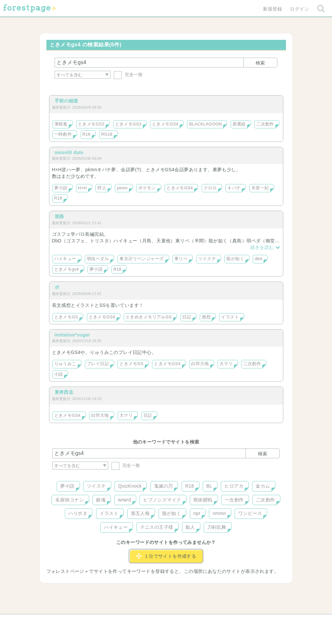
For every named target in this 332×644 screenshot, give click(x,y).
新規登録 (272, 9)
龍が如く (235, 259)
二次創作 (265, 124)
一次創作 (234, 500)
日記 (187, 317)
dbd (258, 259)
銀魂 (101, 500)
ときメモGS (66, 317)
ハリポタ (78, 513)
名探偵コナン (70, 500)
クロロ (210, 188)
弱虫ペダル (98, 259)
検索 (260, 63)
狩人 (102, 188)
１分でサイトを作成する (166, 556)
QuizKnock (130, 486)
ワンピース (250, 513)
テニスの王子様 (157, 527)
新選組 (239, 124)
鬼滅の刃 (164, 486)
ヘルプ (82, 622)
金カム (263, 486)
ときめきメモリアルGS (149, 317)
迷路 (59, 216)
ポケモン (147, 188)
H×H (82, 188)
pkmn (122, 188)
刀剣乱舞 (217, 527)
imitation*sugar (72, 335)
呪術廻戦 (203, 500)
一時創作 (63, 134)
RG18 (107, 134)
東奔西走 (64, 392)
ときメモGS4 (165, 124)
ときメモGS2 (91, 124)
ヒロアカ (234, 486)
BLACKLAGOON (205, 124)
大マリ (226, 364)
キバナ (234, 188)
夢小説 (61, 188)
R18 (87, 134)
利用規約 (157, 622)
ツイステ (207, 259)
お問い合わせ (118, 622)
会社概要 (191, 622)
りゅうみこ (65, 364)
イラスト (230, 317)
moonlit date (69, 152)
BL (209, 486)
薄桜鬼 (61, 124)
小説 (59, 374)
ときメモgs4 (67, 269)
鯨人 (190, 527)
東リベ (181, 259)
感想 (206, 317)
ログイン (299, 9)
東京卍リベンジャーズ (141, 259)
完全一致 (128, 75)
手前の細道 (66, 101)
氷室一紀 (260, 188)
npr (197, 513)
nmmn (219, 513)
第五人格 (140, 513)
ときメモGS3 (128, 124)
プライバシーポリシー (237, 622)
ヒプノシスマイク (162, 500)
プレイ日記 (98, 364)
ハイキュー (65, 259)
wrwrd (124, 500)
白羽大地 (200, 364)
